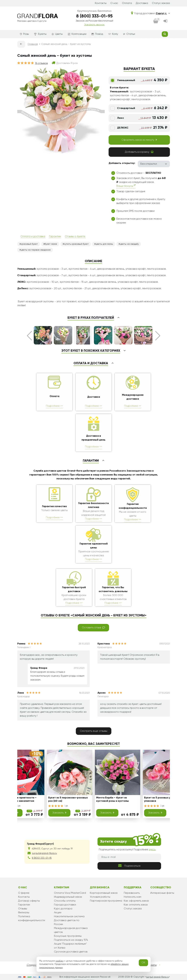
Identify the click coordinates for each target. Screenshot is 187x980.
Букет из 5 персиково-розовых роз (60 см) (68, 799)
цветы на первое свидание (36, 250)
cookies (60, 961)
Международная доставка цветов (71, 930)
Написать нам (132, 897)
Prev (29, 336)
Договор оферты (29, 901)
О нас (114, 3)
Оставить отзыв (93, 628)
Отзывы (23, 909)
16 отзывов (41, 63)
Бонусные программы (68, 936)
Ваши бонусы (126, 186)
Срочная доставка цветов (71, 952)
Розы (24, 34)
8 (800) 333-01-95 (94, 16)
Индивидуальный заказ (68, 897)
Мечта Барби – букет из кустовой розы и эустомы (112, 799)
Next (158, 336)
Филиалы (24, 913)
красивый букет (29, 244)
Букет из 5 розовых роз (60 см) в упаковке (165, 799)
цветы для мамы (104, 244)
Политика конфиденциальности (32, 919)
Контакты (101, 3)
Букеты (40, 34)
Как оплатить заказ (136, 905)
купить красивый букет (76, 244)
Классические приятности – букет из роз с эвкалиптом (18, 799)
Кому (113, 34)
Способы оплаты (65, 901)
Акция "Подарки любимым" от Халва (70, 946)
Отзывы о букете (75, 237)
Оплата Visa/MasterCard (70, 893)
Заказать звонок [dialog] (94, 25)
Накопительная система (69, 917)
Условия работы (100, 897)
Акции (58, 913)
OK (143, 963)
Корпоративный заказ (104, 893)
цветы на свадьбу (129, 244)
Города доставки (65, 905)
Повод (97, 34)
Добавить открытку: (122, 163)
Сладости (33, 965)
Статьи (129, 34)
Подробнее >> (54, 406)
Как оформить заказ (136, 901)
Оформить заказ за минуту (139, 140)
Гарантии (55, 237)
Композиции (77, 34)
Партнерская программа (106, 901)
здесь (152, 850)
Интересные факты (162, 893)
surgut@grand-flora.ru (44, 853)
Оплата (127, 3)
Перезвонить (132, 893)
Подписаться (129, 866)
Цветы (57, 34)
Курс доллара (63, 909)
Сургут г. (163, 14)
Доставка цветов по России (67, 922)
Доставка (142, 3)
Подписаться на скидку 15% (71, 940)
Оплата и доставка (33, 237)
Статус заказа (161, 3)
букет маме (51, 244)
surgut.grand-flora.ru (157, 977)
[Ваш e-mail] (129, 857)
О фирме (24, 893)
